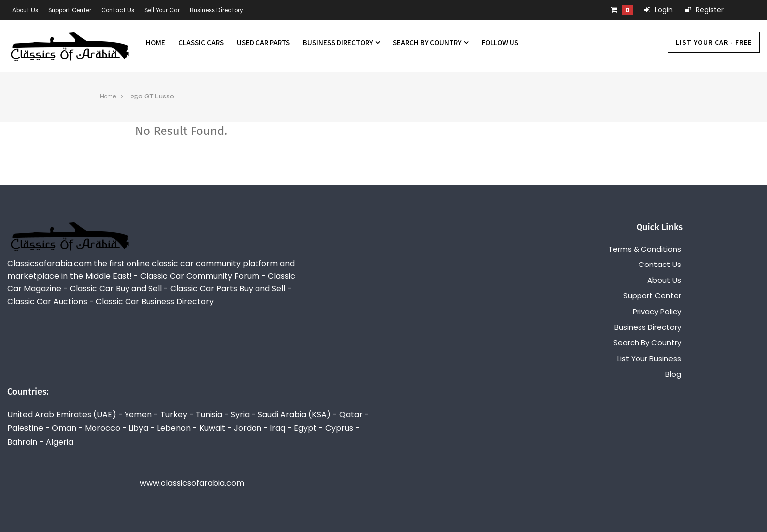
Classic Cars (201, 43)
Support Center (70, 10)
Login (659, 10)
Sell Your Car (162, 10)
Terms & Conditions (645, 249)
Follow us (500, 43)
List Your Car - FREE (714, 42)
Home (156, 43)
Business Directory (216, 10)
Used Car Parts (263, 43)
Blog (673, 374)
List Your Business (649, 358)
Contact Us (118, 10)
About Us (25, 10)
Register (704, 10)
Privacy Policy (657, 312)
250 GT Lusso (152, 96)
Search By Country (431, 43)
